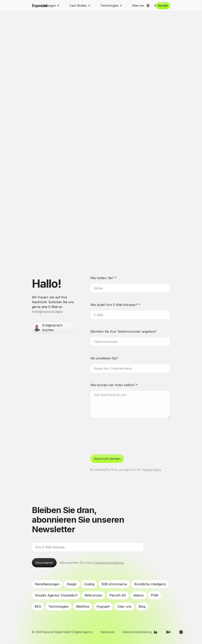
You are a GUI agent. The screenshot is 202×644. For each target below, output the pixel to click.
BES (38, 606)
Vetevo (138, 595)
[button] (50, 6)
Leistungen (49, 5)
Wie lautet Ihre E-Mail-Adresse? (115, 296)
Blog (142, 606)
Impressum (108, 632)
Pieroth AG (118, 595)
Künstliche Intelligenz (150, 584)
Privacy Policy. (152, 461)
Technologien (59, 606)
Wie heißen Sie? (103, 269)
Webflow (83, 606)
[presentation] (121, 427)
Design (72, 584)
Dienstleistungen (47, 584)
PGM (155, 595)
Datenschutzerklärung (137, 632)
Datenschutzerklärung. (109, 563)
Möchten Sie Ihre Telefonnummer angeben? (123, 322)
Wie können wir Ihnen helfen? (114, 376)
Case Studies (78, 5)
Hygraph (103, 606)
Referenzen (93, 595)
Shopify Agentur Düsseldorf (56, 595)
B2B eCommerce (114, 584)
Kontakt (163, 5)
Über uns (124, 606)
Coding (89, 584)
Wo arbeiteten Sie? (104, 349)
